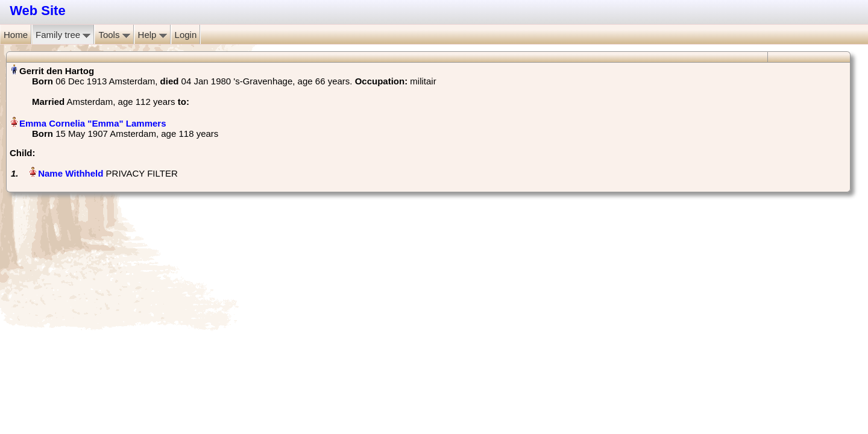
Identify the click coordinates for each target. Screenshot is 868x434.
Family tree (63, 35)
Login (186, 35)
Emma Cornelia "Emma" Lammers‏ (93, 123)
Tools (114, 35)
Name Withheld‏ (71, 173)
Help (153, 35)
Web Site (38, 11)
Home (16, 35)
